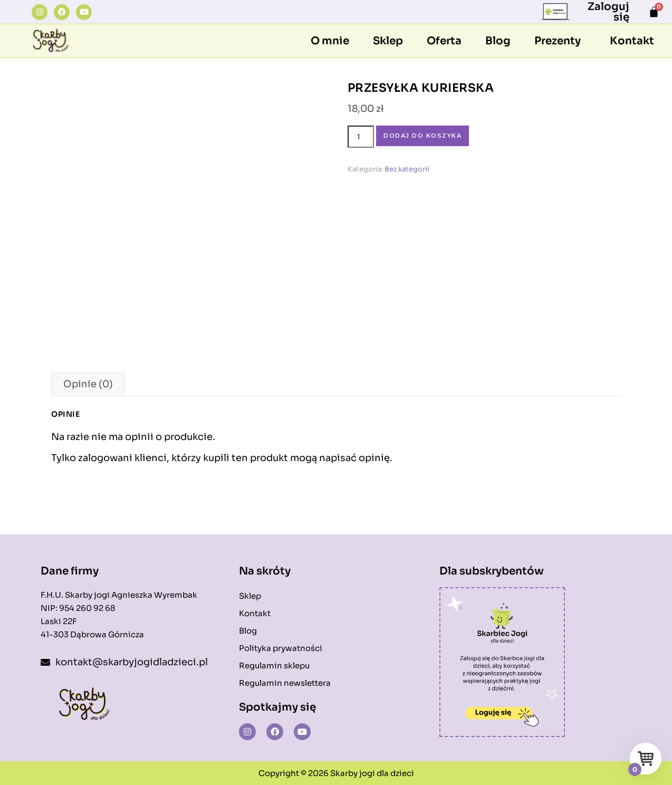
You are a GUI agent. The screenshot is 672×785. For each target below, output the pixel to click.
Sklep (388, 41)
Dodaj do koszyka (423, 136)
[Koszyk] (654, 12)
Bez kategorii (407, 169)
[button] (560, 41)
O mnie (330, 41)
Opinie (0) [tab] (88, 384)
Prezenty (558, 41)
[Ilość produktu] (361, 137)
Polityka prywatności (281, 648)
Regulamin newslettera (285, 683)
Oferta (444, 41)
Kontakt (632, 41)
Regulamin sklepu (274, 666)
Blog (498, 41)
